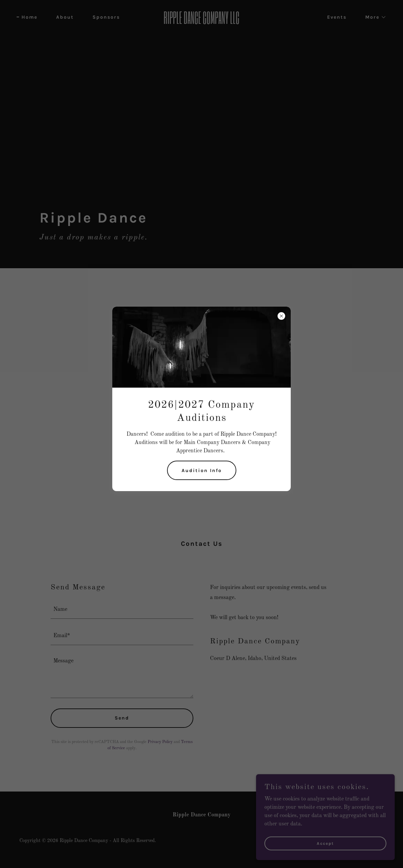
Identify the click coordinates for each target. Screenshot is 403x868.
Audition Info (202, 471)
